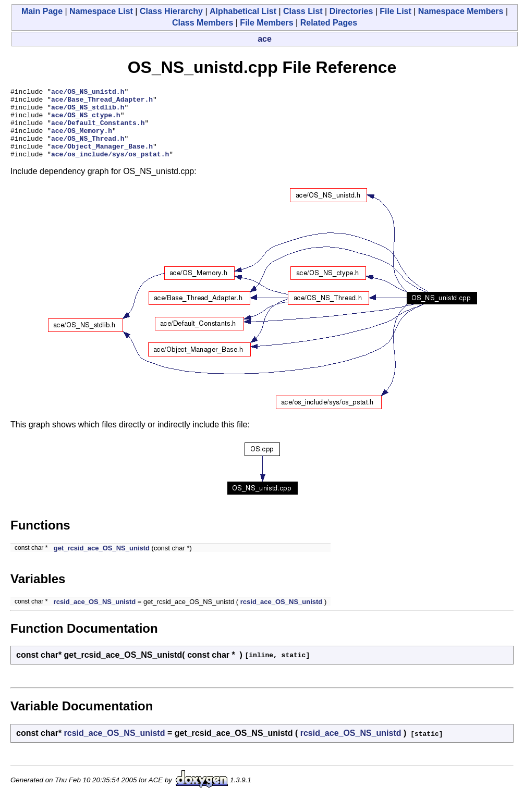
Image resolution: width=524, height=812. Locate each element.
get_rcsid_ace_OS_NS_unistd (102, 562)
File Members (266, 23)
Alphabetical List (243, 11)
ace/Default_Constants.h (98, 130)
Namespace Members (461, 11)
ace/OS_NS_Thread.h (88, 149)
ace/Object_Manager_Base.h (102, 158)
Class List (303, 11)
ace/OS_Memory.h (82, 140)
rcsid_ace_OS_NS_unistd (95, 616)
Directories (351, 11)
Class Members (203, 23)
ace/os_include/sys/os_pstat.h (110, 168)
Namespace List (101, 11)
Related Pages (329, 23)
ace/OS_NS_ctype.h (86, 121)
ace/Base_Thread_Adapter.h (102, 102)
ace (265, 39)
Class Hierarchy (171, 11)
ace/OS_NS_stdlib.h (88, 112)
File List (395, 11)
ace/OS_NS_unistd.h (88, 93)
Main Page (42, 11)
